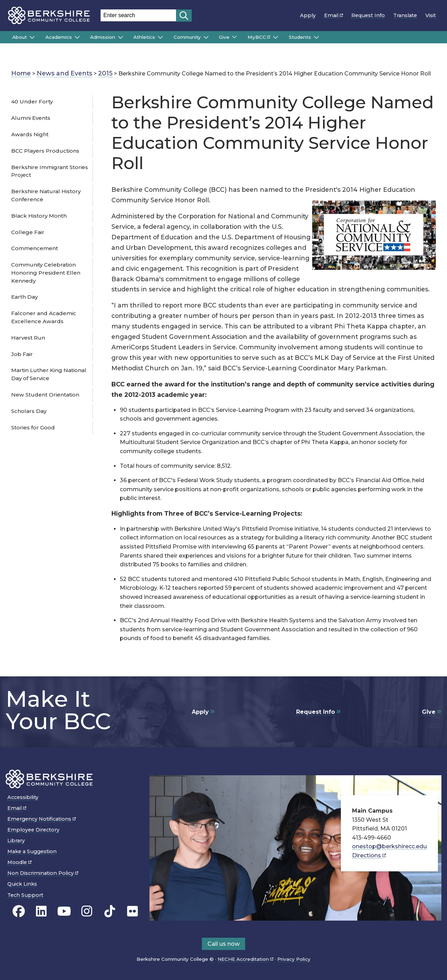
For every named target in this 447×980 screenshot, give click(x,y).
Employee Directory (33, 830)
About (20, 37)
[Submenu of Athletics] (160, 37)
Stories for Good (33, 427)
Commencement (35, 248)
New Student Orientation (45, 395)
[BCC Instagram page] (87, 911)
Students (300, 37)
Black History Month (39, 216)
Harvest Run (28, 338)
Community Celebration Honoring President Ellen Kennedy (46, 273)
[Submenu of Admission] (120, 37)
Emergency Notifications (42, 819)
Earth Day (24, 297)
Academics (59, 37)
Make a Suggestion (32, 851)
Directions (369, 855)
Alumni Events (31, 118)
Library (16, 841)
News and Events (64, 73)
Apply (308, 15)
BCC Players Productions (45, 151)
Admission (103, 37)
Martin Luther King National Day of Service (49, 374)
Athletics (144, 37)
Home (21, 73)
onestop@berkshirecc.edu (389, 846)
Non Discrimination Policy (43, 873)
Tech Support (25, 895)
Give (224, 37)
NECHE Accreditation (246, 959)
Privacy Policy (294, 959)
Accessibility (23, 797)
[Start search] (184, 16)
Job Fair (22, 354)
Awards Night (30, 134)
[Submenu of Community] (206, 37)
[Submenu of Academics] (77, 37)
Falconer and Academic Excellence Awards (44, 317)
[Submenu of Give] (234, 37)
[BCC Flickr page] (133, 911)
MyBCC (259, 37)
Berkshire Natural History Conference (46, 195)
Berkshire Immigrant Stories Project (50, 171)
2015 (105, 73)
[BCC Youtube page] (64, 911)
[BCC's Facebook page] (19, 911)
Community (187, 37)
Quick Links (22, 884)
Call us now (223, 944)
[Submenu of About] (32, 37)
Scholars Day (29, 411)
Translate (405, 15)
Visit (431, 15)
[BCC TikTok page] (110, 911)
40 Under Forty (32, 101)
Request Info (368, 15)
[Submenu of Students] (316, 37)
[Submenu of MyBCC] (276, 37)
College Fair (28, 232)
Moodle (19, 862)
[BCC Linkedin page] (41, 911)
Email (334, 15)
